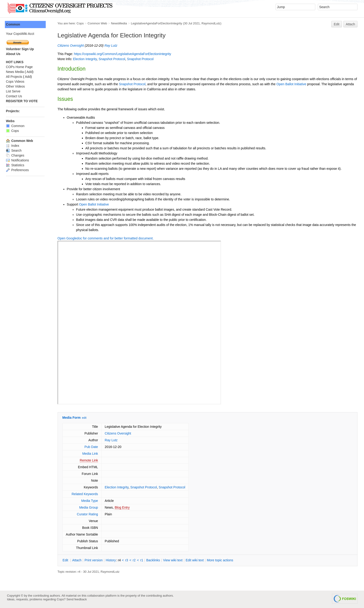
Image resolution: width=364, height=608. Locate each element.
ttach (78, 560)
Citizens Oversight (72, 46)
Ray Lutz (112, 46)
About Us (14, 54)
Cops (81, 23)
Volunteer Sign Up (21, 49)
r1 (143, 560)
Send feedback (77, 599)
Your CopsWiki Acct (21, 34)
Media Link (91, 454)
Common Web (98, 23)
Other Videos (16, 86)
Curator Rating (88, 514)
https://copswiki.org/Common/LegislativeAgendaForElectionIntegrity (124, 54)
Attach (351, 24)
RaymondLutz (212, 23)
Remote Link (90, 460)
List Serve (14, 91)
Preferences (18, 170)
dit (67, 560)
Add (31, 72)
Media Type (91, 501)
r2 (135, 560)
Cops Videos (16, 82)
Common (14, 24)
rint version (95, 560)
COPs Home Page (20, 67)
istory (112, 560)
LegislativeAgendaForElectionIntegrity (158, 23)
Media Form (73, 418)
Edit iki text (196, 560)
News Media (16, 72)
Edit (337, 24)
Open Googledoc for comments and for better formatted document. (107, 238)
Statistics (16, 165)
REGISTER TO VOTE (23, 101)
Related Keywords (86, 494)
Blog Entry (123, 507)
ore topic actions (221, 560)
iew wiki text (174, 560)
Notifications (18, 160)
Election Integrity (86, 59)
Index (14, 146)
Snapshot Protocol (113, 59)
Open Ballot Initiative (296, 84)
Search (15, 150)
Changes (16, 155)
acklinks (154, 560)
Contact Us (15, 96)
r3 (128, 560)
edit (85, 418)
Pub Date (92, 447)
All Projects (15, 77)
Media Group (90, 507)
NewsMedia (120, 23)
